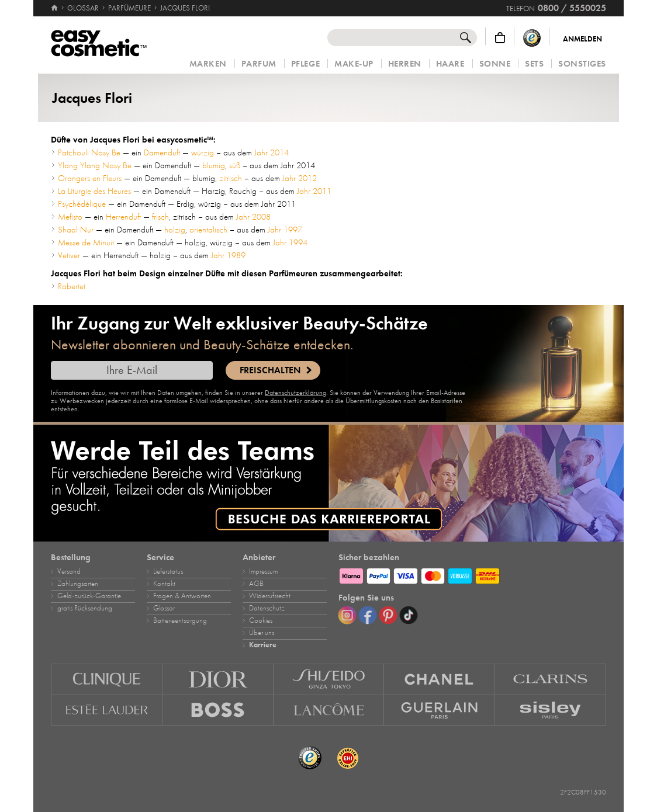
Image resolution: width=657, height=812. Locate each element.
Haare (450, 64)
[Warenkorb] (500, 38)
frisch (160, 217)
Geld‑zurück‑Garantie (89, 596)
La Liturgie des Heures (94, 191)
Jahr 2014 (272, 152)
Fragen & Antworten (182, 596)
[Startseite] (55, 8)
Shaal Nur (76, 230)
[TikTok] (409, 615)
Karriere (263, 645)
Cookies (261, 620)
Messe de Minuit (86, 242)
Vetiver (69, 255)
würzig (203, 152)
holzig (175, 230)
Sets (534, 64)
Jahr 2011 (314, 191)
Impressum (263, 571)
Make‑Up (354, 64)
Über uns (262, 633)
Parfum (259, 64)
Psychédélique (82, 204)
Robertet (72, 286)
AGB (256, 584)
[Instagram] (347, 615)
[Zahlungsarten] (472, 574)
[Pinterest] (388, 615)
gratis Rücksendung (85, 608)
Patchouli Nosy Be (89, 152)
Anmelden (582, 39)
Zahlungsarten (78, 584)
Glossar (164, 608)
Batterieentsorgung (180, 620)
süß (235, 165)
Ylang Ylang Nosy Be (95, 165)
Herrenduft (123, 217)
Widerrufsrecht (270, 596)
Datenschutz (267, 608)
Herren (405, 64)
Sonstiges (582, 64)
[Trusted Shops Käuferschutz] (532, 38)
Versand (69, 571)
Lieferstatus (168, 571)
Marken (208, 64)
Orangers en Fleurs (90, 178)
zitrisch (231, 178)
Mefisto (70, 217)
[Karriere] (328, 483)
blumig (214, 165)
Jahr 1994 (290, 242)
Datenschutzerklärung (295, 393)
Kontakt (164, 584)
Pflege (305, 64)
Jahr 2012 (300, 178)
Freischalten (270, 370)
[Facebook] (368, 615)
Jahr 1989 (228, 255)
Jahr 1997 (285, 230)
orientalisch (208, 230)
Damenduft (162, 152)
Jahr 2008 (253, 217)
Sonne (495, 64)
